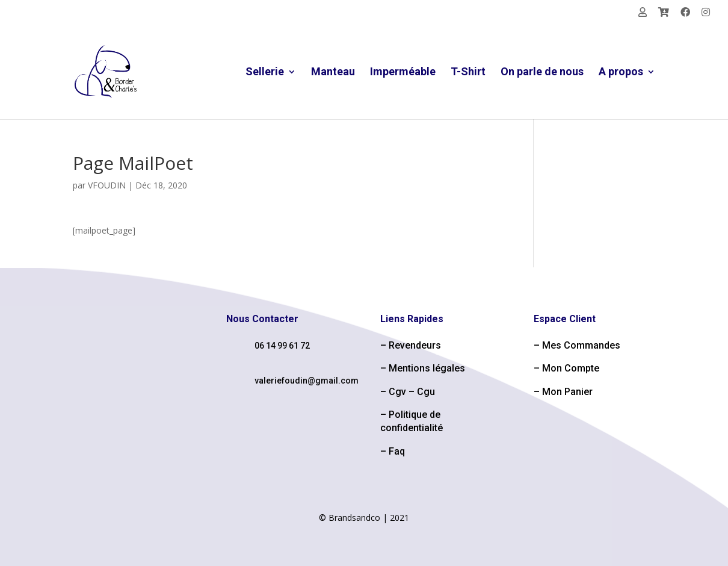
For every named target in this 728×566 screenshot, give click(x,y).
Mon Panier (567, 392)
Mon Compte (571, 368)
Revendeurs (415, 345)
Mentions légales (427, 368)
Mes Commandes (581, 345)
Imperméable (403, 73)
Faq (397, 451)
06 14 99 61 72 (282, 346)
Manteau (333, 73)
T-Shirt (468, 73)
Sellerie (265, 73)
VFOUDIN (107, 185)
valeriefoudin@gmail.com (307, 381)
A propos (621, 73)
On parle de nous (542, 73)
